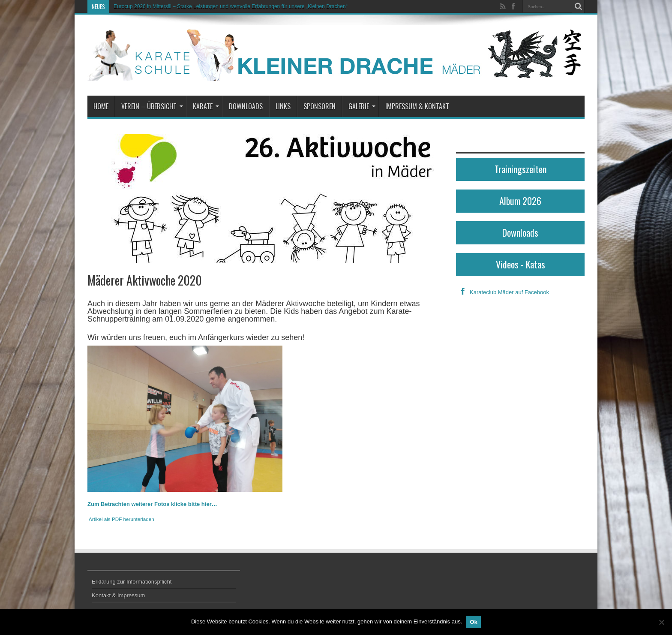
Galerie (362, 106)
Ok (474, 622)
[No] (661, 622)
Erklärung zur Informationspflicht (132, 582)
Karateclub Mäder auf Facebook (502, 292)
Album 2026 (520, 201)
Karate (206, 106)
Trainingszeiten (520, 169)
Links (283, 106)
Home (101, 106)
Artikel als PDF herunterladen (121, 519)
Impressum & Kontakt (417, 106)
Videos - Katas (520, 264)
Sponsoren (319, 106)
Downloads (246, 106)
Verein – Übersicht (152, 106)
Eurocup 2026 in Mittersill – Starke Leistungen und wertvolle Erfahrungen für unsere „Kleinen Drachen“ (231, 6)
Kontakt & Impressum (118, 595)
